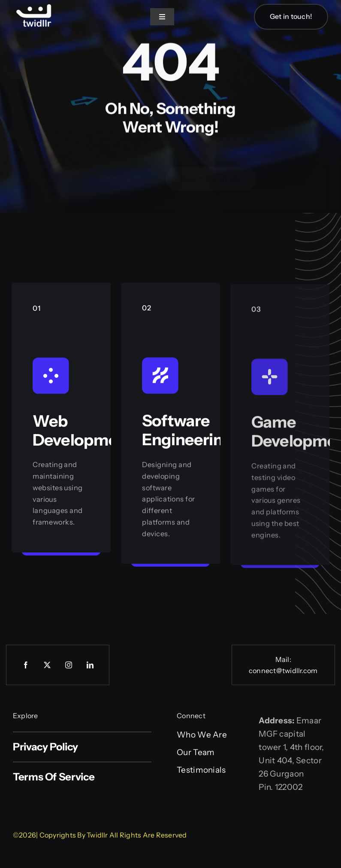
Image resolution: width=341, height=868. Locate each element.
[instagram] (69, 665)
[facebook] (26, 665)
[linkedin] (90, 665)
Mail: (283, 659)
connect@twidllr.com (283, 671)
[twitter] (47, 665)
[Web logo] (34, 5)
